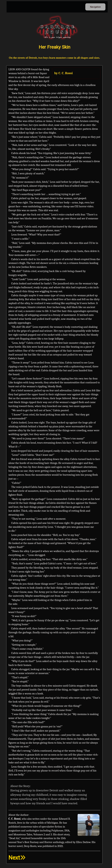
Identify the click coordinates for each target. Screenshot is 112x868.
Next (17, 858)
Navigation (95, 7)
